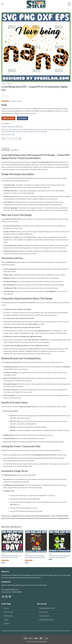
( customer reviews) (15, 101)
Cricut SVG (20, 130)
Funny (10, 84)
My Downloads (8, 616)
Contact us (7, 623)
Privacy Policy (43, 612)
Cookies (6, 620)
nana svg (26, 132)
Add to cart (8, 118)
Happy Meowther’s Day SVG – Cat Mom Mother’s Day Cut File (11, 557)
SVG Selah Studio (43, 132)
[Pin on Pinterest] (17, 139)
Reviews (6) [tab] (15, 150)
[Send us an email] (7, 597)
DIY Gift (32, 130)
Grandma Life (39, 130)
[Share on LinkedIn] (20, 139)
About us (6, 608)
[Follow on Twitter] (3, 597)
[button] (3, 4)
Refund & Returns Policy (46, 620)
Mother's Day (20, 132)
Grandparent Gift (58, 130)
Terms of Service (44, 616)
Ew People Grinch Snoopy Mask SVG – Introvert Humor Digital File (59, 557)
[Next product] (3, 96)
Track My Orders (9, 612)
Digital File (27, 130)
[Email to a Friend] (13, 139)
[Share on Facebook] (7, 139)
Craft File (14, 130)
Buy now (22, 118)
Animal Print (8, 130)
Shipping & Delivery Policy (47, 608)
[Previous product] (7, 96)
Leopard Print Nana (10, 132)
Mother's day (19, 127)
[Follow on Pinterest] (10, 597)
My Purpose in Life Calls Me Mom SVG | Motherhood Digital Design (35, 557)
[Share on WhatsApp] (3, 139)
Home (3, 84)
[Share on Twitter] (10, 139)
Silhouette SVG (33, 132)
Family (10, 127)
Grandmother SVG (48, 130)
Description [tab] (6, 150)
